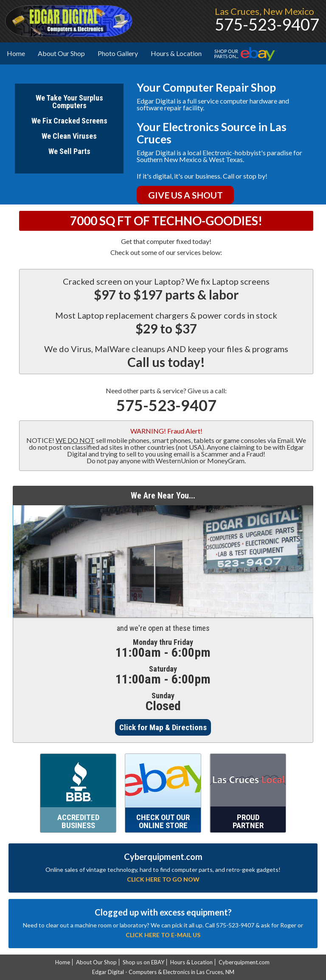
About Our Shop (65, 53)
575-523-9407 (166, 405)
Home (16, 53)
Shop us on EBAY (143, 962)
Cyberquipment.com (244, 962)
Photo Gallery (118, 53)
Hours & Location (176, 53)
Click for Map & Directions (163, 727)
